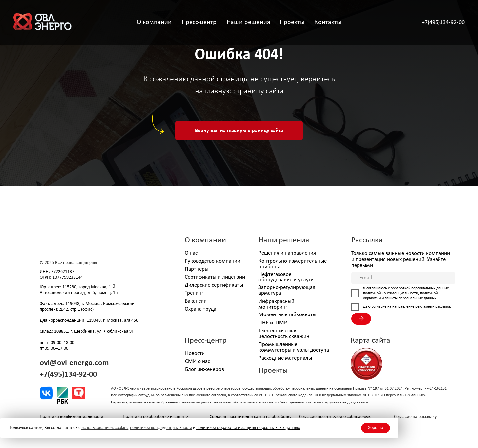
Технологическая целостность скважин (284, 334)
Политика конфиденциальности (72, 417)
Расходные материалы (285, 358)
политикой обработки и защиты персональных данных (248, 428)
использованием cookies (105, 428)
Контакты (328, 22)
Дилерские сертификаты (214, 285)
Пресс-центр (206, 341)
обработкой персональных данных (420, 288)
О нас (191, 253)
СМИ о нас (198, 361)
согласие (379, 307)
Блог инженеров (204, 369)
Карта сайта (370, 341)
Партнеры (197, 269)
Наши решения (284, 240)
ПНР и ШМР (273, 323)
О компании (205, 240)
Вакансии (196, 301)
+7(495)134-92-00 (443, 22)
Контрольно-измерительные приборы (292, 264)
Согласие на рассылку (415, 417)
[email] (403, 278)
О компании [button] (154, 22)
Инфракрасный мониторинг (276, 304)
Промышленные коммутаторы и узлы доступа (294, 347)
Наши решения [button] (248, 22)
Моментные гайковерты (287, 315)
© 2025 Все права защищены (68, 263)
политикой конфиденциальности (161, 428)
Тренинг (194, 293)
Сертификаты (200, 277)
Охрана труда (200, 309)
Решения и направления (287, 253)
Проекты (292, 22)
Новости (195, 354)
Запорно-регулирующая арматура (287, 290)
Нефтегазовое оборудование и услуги (286, 277)
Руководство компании (212, 261)
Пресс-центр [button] (199, 22)
